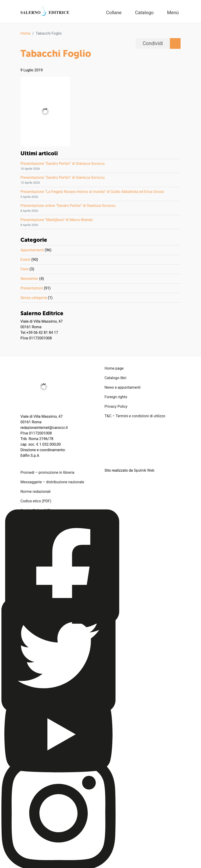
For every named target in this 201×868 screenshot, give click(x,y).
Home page (114, 368)
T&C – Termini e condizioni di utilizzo (135, 416)
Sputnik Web (144, 470)
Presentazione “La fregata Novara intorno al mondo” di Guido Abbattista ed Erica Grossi (92, 192)
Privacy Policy (116, 406)
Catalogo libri (115, 378)
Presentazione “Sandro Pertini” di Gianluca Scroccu (62, 164)
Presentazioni (32, 288)
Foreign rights (116, 397)
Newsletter (29, 279)
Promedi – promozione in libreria (47, 472)
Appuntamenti (32, 250)
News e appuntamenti (122, 387)
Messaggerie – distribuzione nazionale (52, 482)
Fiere (24, 269)
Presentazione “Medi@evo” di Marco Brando (57, 220)
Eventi (25, 260)
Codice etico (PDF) (36, 501)
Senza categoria (34, 298)
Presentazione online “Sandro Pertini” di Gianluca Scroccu (68, 206)
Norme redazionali (36, 492)
